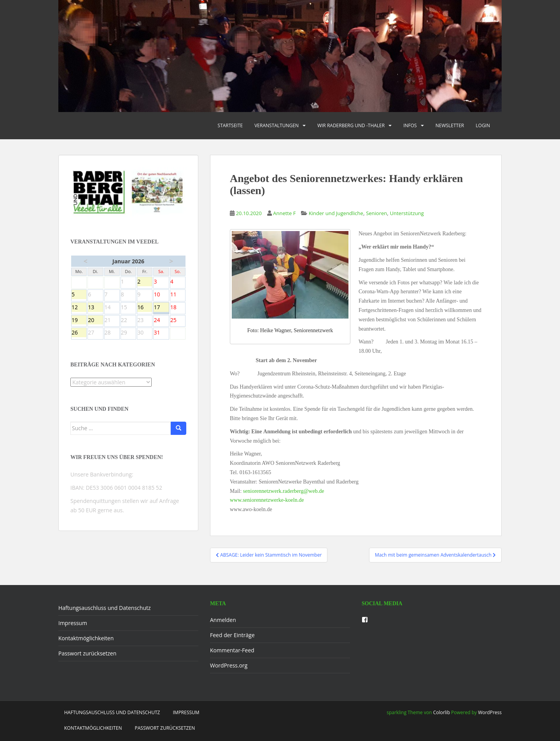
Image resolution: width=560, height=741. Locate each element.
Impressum (73, 623)
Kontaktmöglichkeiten (86, 638)
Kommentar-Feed (232, 650)
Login (483, 125)
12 (79, 308)
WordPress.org (229, 665)
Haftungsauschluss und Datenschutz (105, 608)
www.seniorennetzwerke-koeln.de (267, 500)
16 (145, 308)
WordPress (490, 712)
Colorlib (442, 712)
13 (95, 308)
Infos (410, 125)
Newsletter (450, 125)
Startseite (230, 125)
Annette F (284, 213)
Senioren (376, 213)
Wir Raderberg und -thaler (351, 125)
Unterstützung (407, 213)
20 (95, 321)
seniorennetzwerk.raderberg (284, 491)
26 (79, 333)
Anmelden (223, 620)
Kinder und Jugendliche (336, 213)
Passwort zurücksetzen (87, 653)
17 (161, 308)
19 (79, 321)
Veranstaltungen (276, 125)
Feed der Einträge (232, 635)
